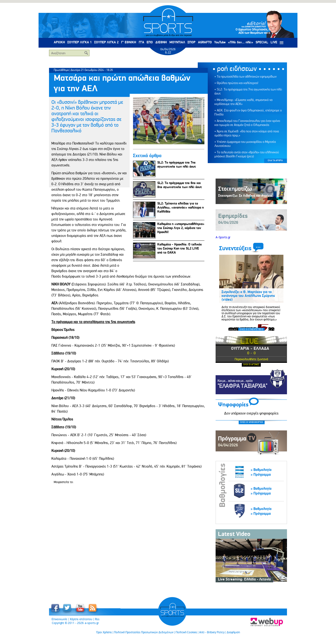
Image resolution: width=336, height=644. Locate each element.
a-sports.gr (92, 623)
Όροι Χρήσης (104, 632)
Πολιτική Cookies (186, 632)
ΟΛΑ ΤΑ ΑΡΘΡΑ (275, 160)
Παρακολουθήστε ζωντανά (251, 359)
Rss (97, 619)
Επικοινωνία (59, 619)
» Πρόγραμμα (261, 475)
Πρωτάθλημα (61, 70)
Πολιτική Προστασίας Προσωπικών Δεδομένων (144, 632)
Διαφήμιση (233, 632)
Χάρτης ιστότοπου (81, 619)
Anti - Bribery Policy (212, 632)
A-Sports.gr (223, 237)
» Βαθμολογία (261, 470)
